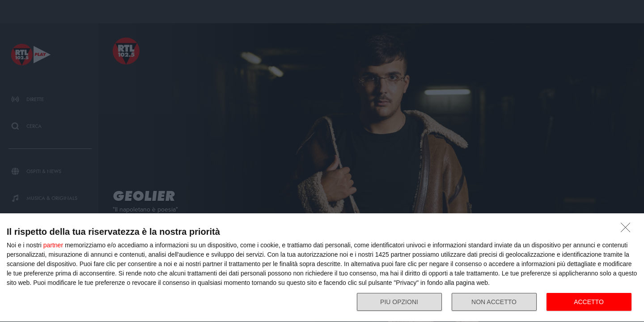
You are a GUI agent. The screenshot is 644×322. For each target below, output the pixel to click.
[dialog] (322, 268)
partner (53, 245)
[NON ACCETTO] (628, 230)
